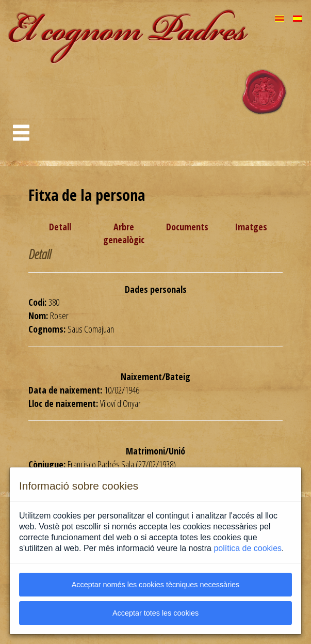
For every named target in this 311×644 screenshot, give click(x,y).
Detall (60, 227)
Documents (187, 227)
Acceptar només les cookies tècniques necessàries (156, 585)
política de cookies (248, 548)
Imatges (251, 227)
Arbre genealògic (124, 233)
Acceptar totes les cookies (155, 613)
